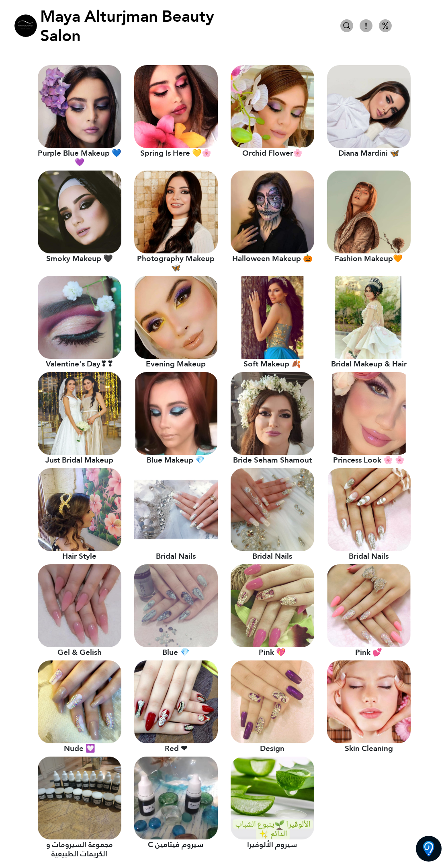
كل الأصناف (415, 26)
